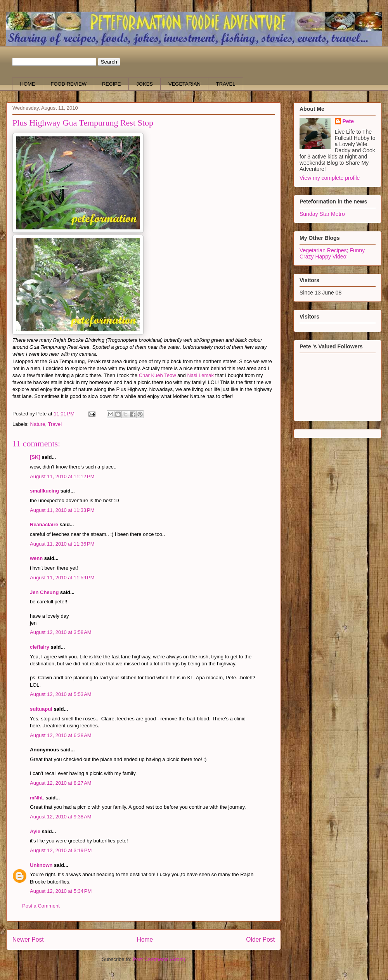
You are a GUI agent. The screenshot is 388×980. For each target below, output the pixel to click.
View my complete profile (330, 178)
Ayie (35, 831)
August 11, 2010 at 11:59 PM (62, 578)
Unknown (41, 865)
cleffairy (40, 647)
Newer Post (28, 940)
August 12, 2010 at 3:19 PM (61, 850)
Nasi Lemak (200, 375)
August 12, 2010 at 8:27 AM (61, 783)
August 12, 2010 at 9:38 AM (61, 817)
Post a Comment (41, 906)
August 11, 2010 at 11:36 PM (62, 544)
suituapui (41, 709)
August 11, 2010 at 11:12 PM (62, 476)
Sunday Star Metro (322, 214)
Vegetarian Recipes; (325, 250)
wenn (36, 558)
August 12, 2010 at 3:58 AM (61, 632)
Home (145, 940)
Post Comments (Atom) (159, 959)
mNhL (37, 798)
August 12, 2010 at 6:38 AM (61, 735)
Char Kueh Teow (158, 375)
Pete (348, 121)
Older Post (260, 940)
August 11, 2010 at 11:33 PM (62, 510)
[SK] (35, 457)
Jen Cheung (44, 592)
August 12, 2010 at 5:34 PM (61, 891)
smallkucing (44, 491)
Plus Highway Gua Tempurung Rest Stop (83, 123)
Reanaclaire (44, 524)
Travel (55, 424)
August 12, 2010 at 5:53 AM (61, 694)
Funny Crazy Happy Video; (332, 253)
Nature (38, 424)
